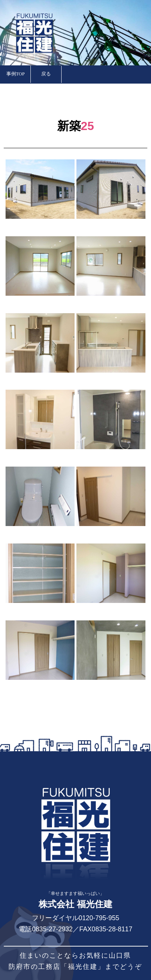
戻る (46, 74)
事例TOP (16, 74)
